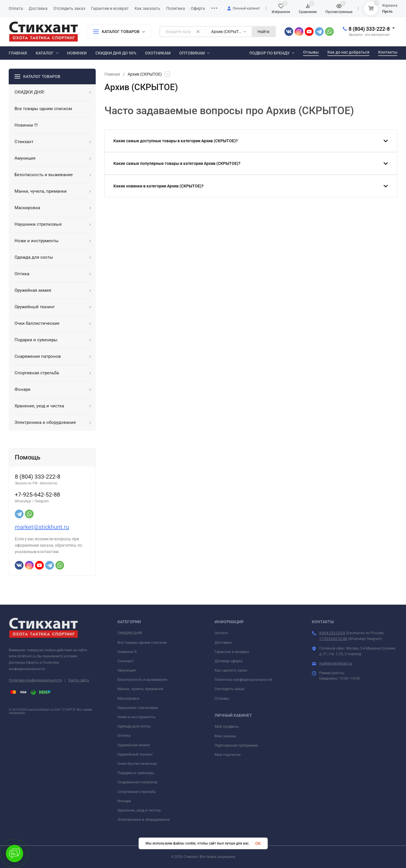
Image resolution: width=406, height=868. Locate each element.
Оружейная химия (134, 745)
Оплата (221, 633)
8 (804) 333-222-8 (369, 29)
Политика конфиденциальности (35, 680)
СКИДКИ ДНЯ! (130, 633)
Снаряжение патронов (137, 782)
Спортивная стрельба (136, 792)
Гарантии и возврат (232, 652)
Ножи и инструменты (136, 717)
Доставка (223, 642)
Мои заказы (225, 736)
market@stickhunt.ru (42, 527)
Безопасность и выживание (142, 680)
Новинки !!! (127, 652)
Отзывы (222, 698)
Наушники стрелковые (138, 708)
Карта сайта (79, 680)
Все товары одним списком (142, 642)
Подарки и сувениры (136, 773)
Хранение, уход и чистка (139, 810)
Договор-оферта (229, 661)
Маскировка (128, 698)
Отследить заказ (230, 689)
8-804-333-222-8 (332, 633)
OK (258, 843)
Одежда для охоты (134, 726)
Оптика (124, 735)
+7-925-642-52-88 (333, 639)
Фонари (124, 801)
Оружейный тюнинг (135, 754)
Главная (112, 74)
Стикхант (126, 661)
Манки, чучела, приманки (140, 689)
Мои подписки (228, 755)
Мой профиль (227, 726)
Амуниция (127, 670)
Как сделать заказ (231, 670)
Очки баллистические (137, 764)
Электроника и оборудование (144, 819)
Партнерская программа (236, 745)
